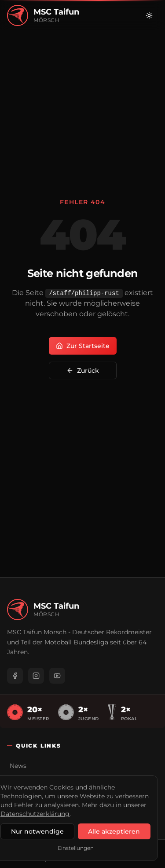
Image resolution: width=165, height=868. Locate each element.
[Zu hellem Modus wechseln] (149, 15)
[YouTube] (57, 676)
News (18, 766)
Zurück (83, 370)
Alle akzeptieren (114, 831)
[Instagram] (36, 676)
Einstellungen (76, 848)
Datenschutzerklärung (35, 814)
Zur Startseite (83, 346)
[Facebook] (15, 676)
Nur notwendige (37, 831)
